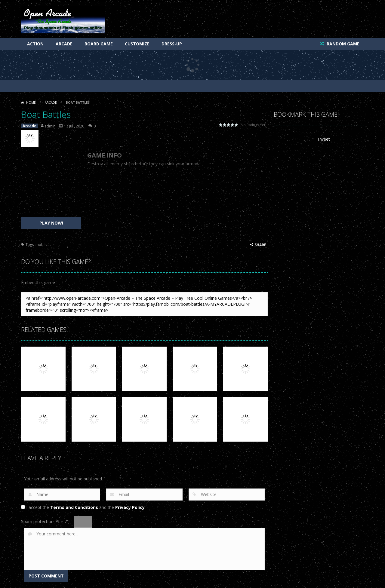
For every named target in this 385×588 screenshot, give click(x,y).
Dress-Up (172, 44)
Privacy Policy (130, 507)
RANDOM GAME (342, 44)
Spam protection (37, 521)
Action (35, 44)
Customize (137, 44)
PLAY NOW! (51, 223)
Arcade (64, 44)
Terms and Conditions (74, 507)
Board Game (99, 44)
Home (31, 103)
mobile (42, 245)
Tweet (323, 139)
